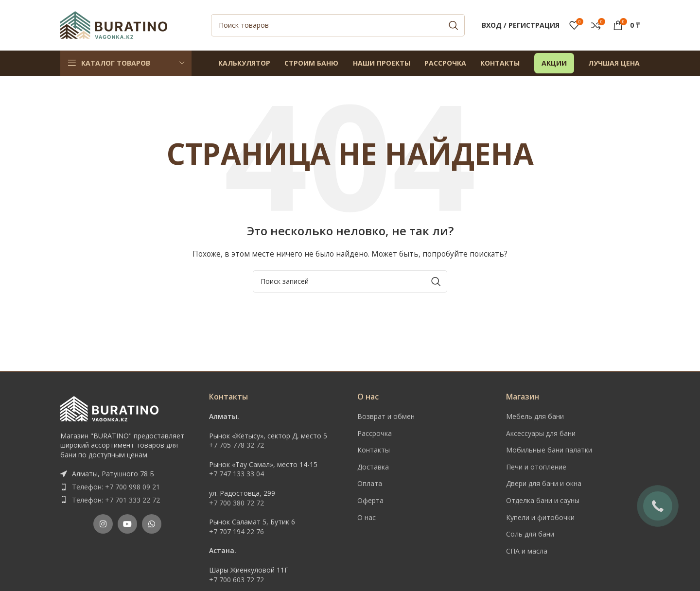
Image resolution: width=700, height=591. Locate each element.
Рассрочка (375, 434)
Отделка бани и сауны (543, 501)
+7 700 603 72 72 (236, 580)
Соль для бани (530, 535)
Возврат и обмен (386, 417)
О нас (367, 518)
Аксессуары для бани (541, 434)
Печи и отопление (536, 467)
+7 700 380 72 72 (236, 503)
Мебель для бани (535, 417)
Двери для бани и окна (544, 484)
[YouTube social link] (127, 525)
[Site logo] (114, 25)
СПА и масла (527, 551)
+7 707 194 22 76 (236, 532)
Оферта (370, 501)
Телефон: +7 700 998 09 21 (116, 487)
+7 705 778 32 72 (236, 446)
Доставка (373, 467)
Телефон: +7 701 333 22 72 (116, 500)
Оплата (370, 484)
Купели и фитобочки (540, 518)
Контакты (374, 451)
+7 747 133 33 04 (236, 475)
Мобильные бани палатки (549, 451)
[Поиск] (338, 26)
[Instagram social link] (103, 525)
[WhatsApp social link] (152, 525)
